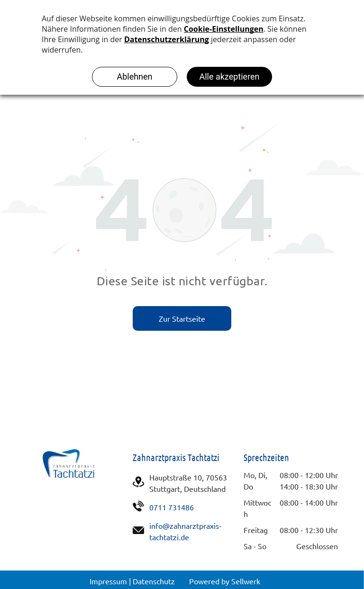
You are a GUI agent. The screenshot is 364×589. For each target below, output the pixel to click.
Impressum (108, 581)
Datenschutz (154, 581)
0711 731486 (172, 507)
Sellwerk (246, 581)
